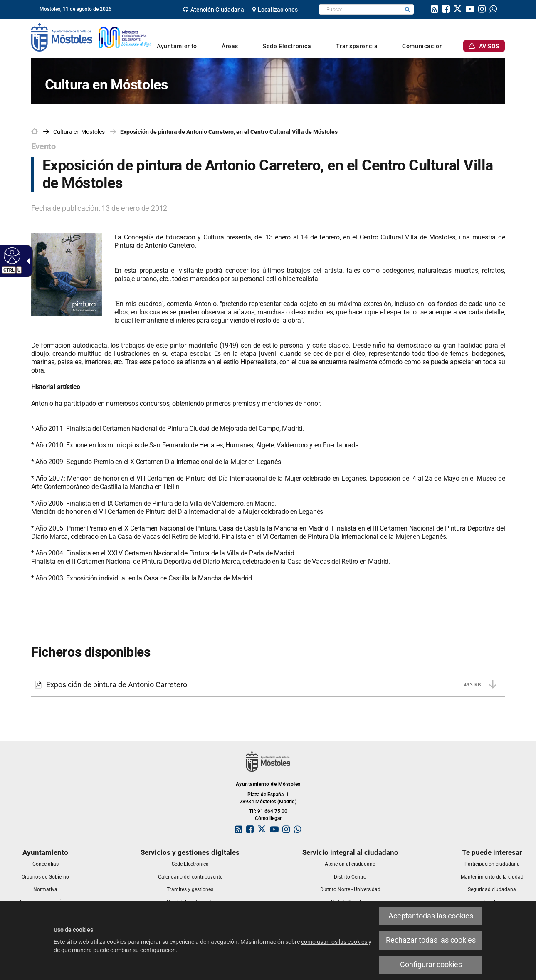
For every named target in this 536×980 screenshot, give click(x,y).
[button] (408, 9)
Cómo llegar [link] (268, 818)
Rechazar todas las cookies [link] (431, 940)
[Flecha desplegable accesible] (27, 261)
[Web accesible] (11, 255)
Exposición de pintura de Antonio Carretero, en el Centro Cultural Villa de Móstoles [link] (229, 132)
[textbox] (360, 9)
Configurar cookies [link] (431, 965)
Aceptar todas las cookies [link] (431, 916)
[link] (214, 10)
